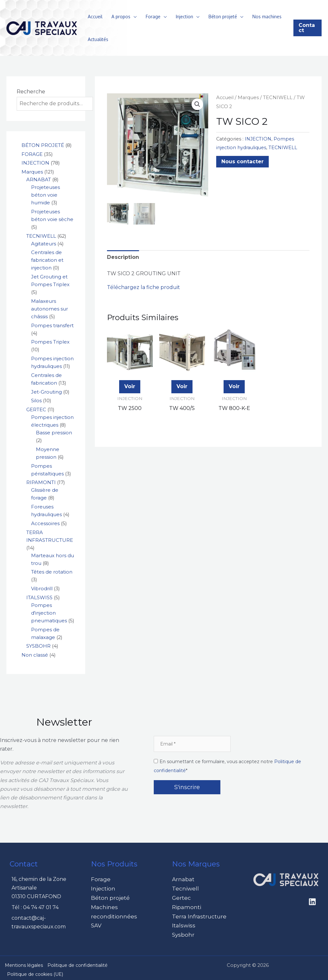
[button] (307, 28)
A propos (121, 17)
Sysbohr (182, 931)
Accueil (95, 17)
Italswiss (182, 923)
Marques (248, 98)
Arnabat (182, 879)
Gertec (181, 896)
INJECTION (258, 139)
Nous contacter (242, 162)
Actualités (98, 39)
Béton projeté (223, 17)
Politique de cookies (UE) (35, 971)
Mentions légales (24, 961)
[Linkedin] (312, 902)
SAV (96, 923)
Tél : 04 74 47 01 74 (35, 907)
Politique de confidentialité (78, 961)
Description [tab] (123, 256)
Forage (153, 17)
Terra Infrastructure (198, 914)
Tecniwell (184, 888)
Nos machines (267, 17)
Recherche (31, 92)
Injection (184, 17)
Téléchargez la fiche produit (143, 287)
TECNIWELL (278, 98)
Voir (130, 386)
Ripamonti (185, 905)
